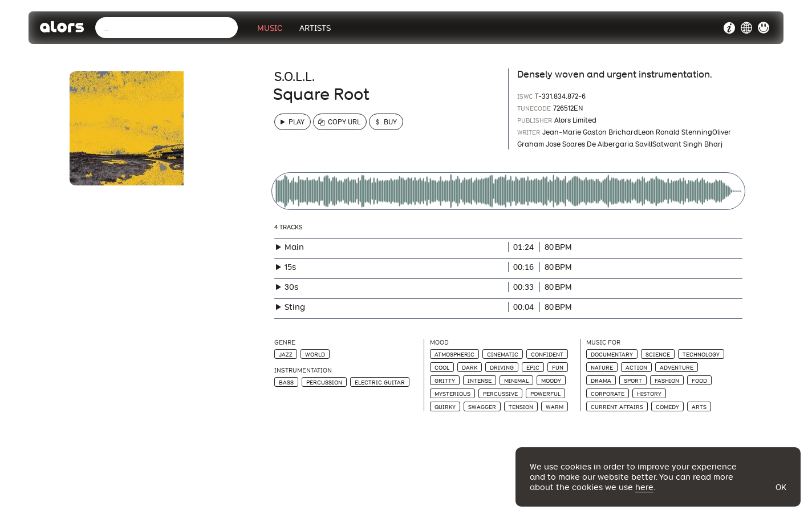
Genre (285, 343)
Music (270, 28)
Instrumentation (303, 371)
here (644, 487)
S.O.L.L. (295, 76)
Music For (603, 343)
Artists (315, 28)
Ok (781, 487)
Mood (439, 343)
